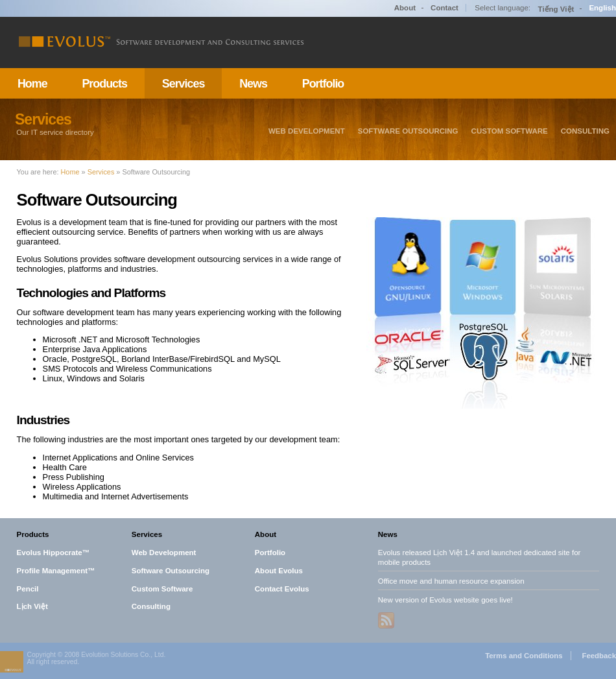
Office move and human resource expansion (451, 580)
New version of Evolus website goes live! (445, 599)
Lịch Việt (32, 606)
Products (104, 84)
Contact (444, 8)
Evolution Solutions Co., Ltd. (123, 655)
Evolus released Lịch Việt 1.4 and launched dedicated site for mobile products (480, 557)
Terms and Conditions (524, 656)
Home (32, 84)
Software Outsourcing (408, 131)
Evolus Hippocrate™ (53, 553)
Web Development (307, 131)
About (405, 8)
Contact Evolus (282, 588)
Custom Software (510, 131)
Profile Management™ (56, 570)
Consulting (585, 131)
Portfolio (323, 84)
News (253, 84)
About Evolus (279, 570)
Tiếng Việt (556, 9)
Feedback (599, 656)
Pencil (28, 588)
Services (184, 84)
